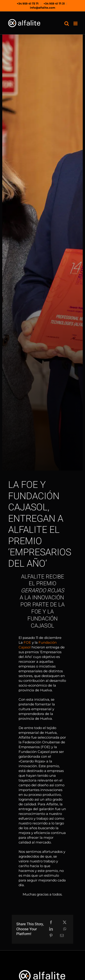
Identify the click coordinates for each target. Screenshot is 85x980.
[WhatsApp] (65, 929)
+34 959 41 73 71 (28, 4)
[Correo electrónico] (62, 936)
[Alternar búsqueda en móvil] (67, 24)
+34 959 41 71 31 (54, 4)
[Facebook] (51, 923)
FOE (27, 642)
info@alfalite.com (43, 8)
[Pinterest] (51, 936)
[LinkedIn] (51, 929)
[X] (65, 923)
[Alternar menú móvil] (76, 24)
